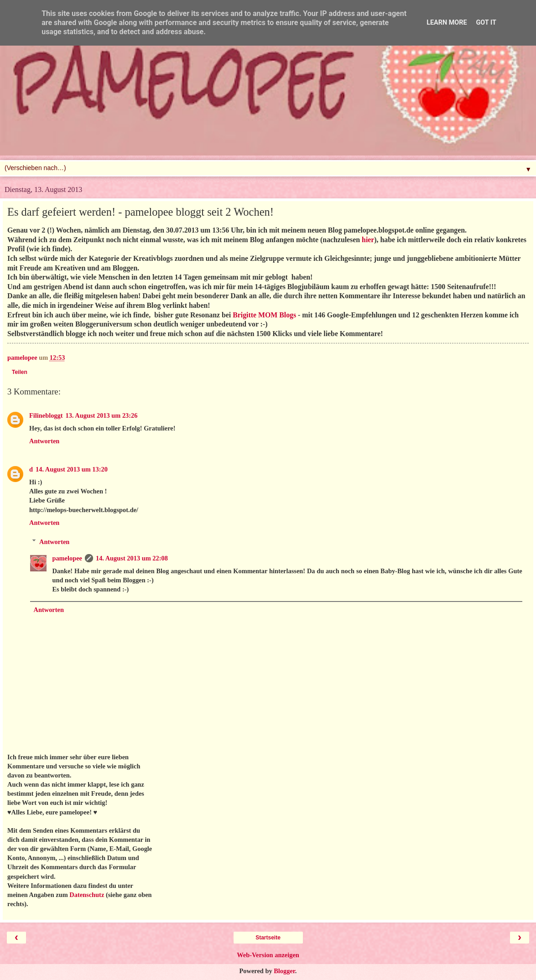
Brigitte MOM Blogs (264, 315)
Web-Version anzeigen (268, 955)
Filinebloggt (46, 415)
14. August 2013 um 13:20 (72, 469)
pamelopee (67, 558)
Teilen (20, 372)
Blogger (284, 971)
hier (368, 240)
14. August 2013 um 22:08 (132, 558)
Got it (486, 23)
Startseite (268, 938)
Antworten (44, 441)
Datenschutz (87, 895)
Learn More (447, 23)
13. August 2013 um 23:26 (102, 415)
